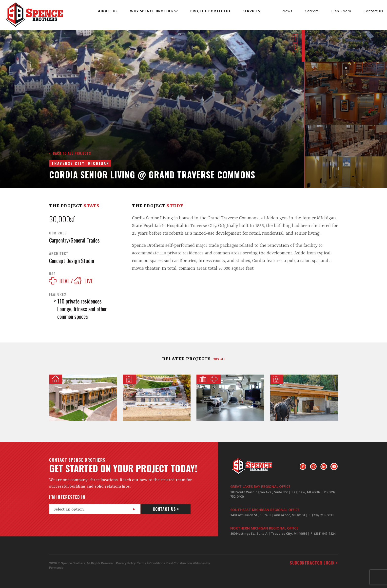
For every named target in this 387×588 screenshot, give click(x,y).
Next (295, 48)
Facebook (303, 467)
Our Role (58, 233)
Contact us (373, 11)
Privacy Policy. (126, 563)
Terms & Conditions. (151, 563)
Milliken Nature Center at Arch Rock (304, 398)
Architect (59, 253)
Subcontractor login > (314, 563)
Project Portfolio (210, 11)
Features (58, 294)
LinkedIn (324, 467)
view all (219, 359)
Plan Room (341, 11)
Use (52, 274)
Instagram (313, 467)
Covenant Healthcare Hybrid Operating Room (230, 398)
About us (108, 11)
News (287, 11)
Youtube (334, 467)
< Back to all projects (70, 153)
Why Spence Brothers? (154, 11)
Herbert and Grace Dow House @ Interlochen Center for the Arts (83, 398)
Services (251, 11)
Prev (295, 38)
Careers (312, 11)
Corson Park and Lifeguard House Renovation (157, 398)
